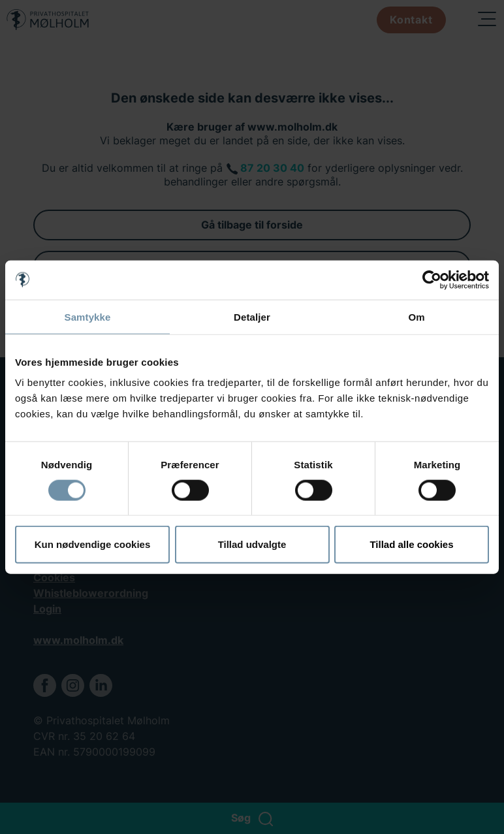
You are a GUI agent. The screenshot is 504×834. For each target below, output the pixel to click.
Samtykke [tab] (88, 316)
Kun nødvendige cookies (93, 544)
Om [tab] (416, 316)
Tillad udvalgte (252, 544)
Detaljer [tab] (252, 316)
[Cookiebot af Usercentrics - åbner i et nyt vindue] (432, 280)
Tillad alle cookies (411, 544)
